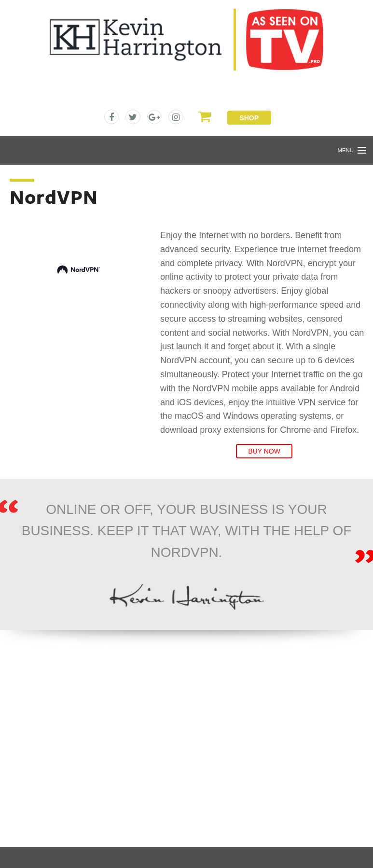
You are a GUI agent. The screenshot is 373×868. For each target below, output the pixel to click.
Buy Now (264, 451)
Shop (249, 118)
